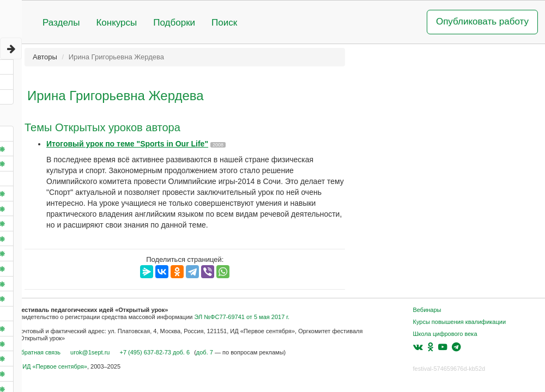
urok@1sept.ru (90, 352)
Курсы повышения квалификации (460, 322)
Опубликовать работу (482, 22)
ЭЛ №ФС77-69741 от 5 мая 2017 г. (242, 317)
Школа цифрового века (445, 334)
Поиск (224, 23)
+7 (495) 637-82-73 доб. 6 (155, 352)
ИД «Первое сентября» (55, 366)
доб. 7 (205, 352)
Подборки (174, 23)
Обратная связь (38, 352)
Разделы (61, 23)
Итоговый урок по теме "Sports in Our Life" (127, 144)
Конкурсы (116, 23)
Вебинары (427, 310)
